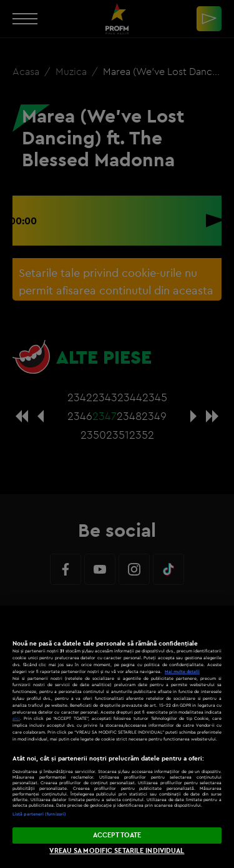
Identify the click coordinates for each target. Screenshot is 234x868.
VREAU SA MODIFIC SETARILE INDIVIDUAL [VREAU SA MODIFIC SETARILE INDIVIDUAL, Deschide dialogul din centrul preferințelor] (117, 851)
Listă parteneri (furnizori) (39, 814)
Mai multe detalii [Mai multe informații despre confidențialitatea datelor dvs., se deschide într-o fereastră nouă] (182, 671)
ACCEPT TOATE (117, 835)
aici (16, 718)
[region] (117, 737)
